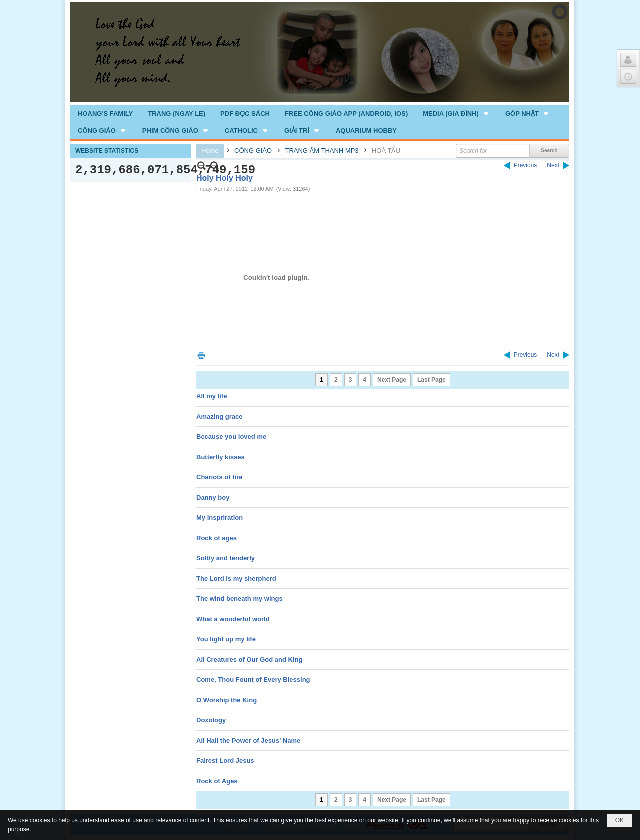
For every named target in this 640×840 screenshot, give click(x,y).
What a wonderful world (233, 619)
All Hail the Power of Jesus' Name (248, 741)
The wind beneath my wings (240, 599)
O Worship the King (227, 700)
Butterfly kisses (221, 457)
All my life (212, 396)
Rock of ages (217, 538)
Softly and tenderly (226, 558)
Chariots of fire (219, 477)
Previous (526, 165)
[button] (457, 113)
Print (201, 355)
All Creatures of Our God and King (249, 660)
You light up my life (226, 639)
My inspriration (220, 518)
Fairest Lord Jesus (225, 761)
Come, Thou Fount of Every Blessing (253, 680)
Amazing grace (219, 417)
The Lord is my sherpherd (236, 579)
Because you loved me (231, 437)
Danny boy (213, 498)
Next (553, 165)
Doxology (211, 720)
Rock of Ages (217, 781)
